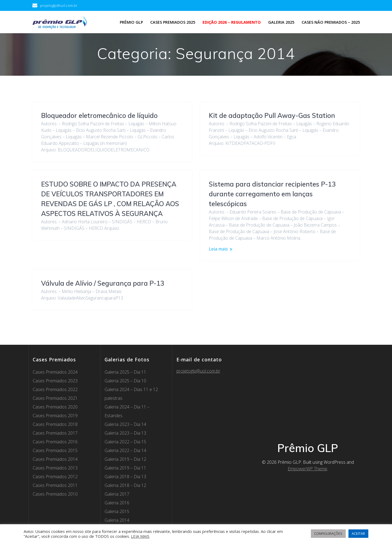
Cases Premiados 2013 (55, 441)
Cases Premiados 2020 (55, 380)
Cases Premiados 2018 (55, 397)
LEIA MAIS (140, 536)
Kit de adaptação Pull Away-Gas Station (272, 115)
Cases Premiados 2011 (55, 458)
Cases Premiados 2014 (55, 432)
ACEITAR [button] (358, 533)
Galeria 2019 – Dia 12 (125, 432)
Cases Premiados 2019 (55, 389)
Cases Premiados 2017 (55, 406)
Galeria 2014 (117, 493)
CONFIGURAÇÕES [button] (328, 533)
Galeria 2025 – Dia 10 (125, 354)
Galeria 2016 (117, 476)
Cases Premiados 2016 (55, 415)
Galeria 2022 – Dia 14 (125, 423)
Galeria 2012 (117, 511)
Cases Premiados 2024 (55, 345)
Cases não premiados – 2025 (331, 22)
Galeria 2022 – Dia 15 (125, 415)
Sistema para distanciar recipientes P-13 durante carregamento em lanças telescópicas (105, 194)
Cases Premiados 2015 (55, 423)
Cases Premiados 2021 (55, 371)
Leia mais (51, 249)
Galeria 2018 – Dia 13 (125, 450)
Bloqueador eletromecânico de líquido (99, 115)
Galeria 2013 (117, 502)
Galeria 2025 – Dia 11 (125, 345)
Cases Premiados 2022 (55, 362)
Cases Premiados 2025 (173, 22)
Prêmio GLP (131, 22)
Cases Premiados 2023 (55, 354)
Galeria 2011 (117, 519)
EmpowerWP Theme (307, 442)
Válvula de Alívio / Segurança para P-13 (270, 256)
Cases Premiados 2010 (55, 467)
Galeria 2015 (117, 484)
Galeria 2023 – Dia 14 (125, 397)
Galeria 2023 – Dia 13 (125, 406)
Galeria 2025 (281, 22)
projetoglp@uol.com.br (198, 344)
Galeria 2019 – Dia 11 (125, 441)
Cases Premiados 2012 (55, 450)
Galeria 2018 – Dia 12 (125, 458)
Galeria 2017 (117, 467)
